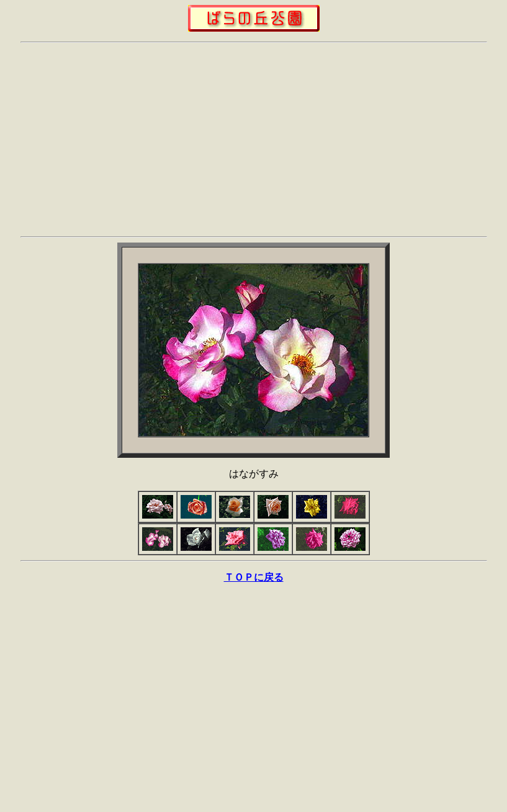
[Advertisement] (253, 140)
